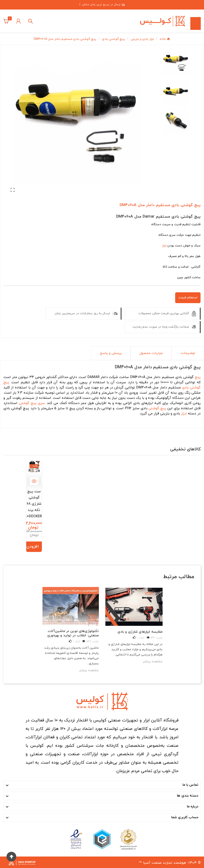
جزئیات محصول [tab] (151, 353)
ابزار (164, 246)
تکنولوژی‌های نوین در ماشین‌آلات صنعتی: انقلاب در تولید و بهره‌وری (73, 633)
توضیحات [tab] (188, 353)
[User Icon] (18, 21)
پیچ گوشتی (157, 408)
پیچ (198, 377)
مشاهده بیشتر (89, 670)
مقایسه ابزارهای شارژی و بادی (140, 632)
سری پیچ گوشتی (32, 403)
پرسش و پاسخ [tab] (111, 353)
